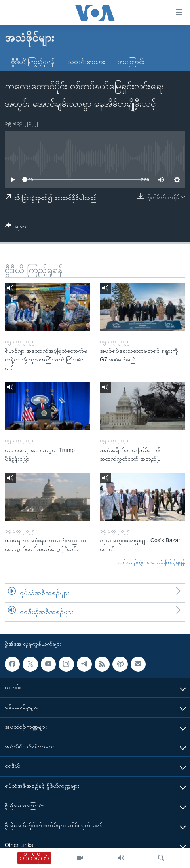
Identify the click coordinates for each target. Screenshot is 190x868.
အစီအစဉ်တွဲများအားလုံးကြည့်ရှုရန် (152, 562)
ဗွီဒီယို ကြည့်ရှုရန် (33, 62)
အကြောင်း (131, 62)
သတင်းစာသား (86, 62)
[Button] (18, 228)
